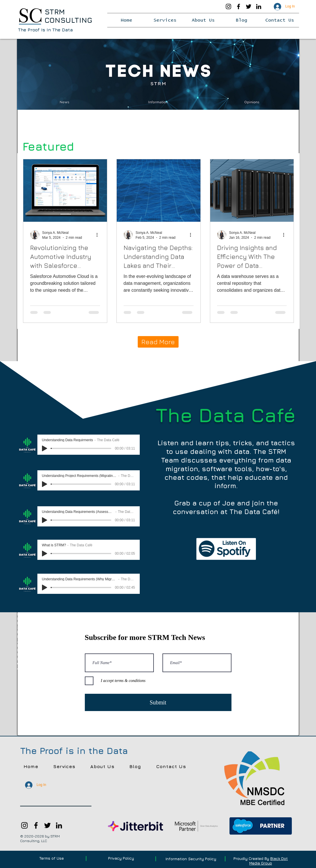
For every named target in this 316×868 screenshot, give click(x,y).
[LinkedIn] (259, 6)
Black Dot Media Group (269, 861)
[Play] (45, 448)
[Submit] (158, 702)
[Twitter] (249, 6)
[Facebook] (239, 6)
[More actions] (99, 235)
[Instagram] (228, 6)
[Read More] (158, 342)
